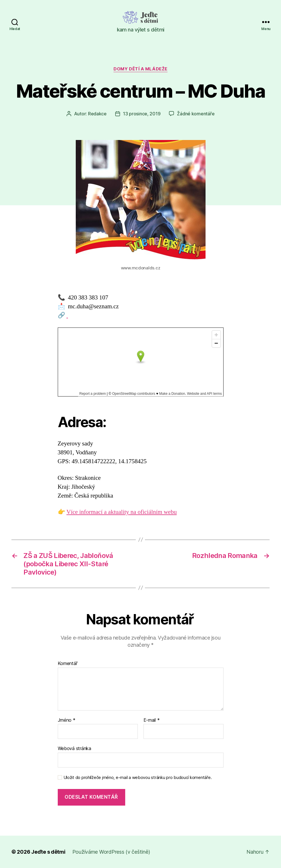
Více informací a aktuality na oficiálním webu (122, 512)
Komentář (68, 664)
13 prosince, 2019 (142, 114)
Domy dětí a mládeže (140, 69)
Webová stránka (74, 748)
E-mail (152, 720)
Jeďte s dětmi (48, 852)
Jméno (67, 720)
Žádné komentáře (196, 114)
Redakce (97, 114)
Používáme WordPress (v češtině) (111, 852)
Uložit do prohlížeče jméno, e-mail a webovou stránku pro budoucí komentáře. (138, 778)
